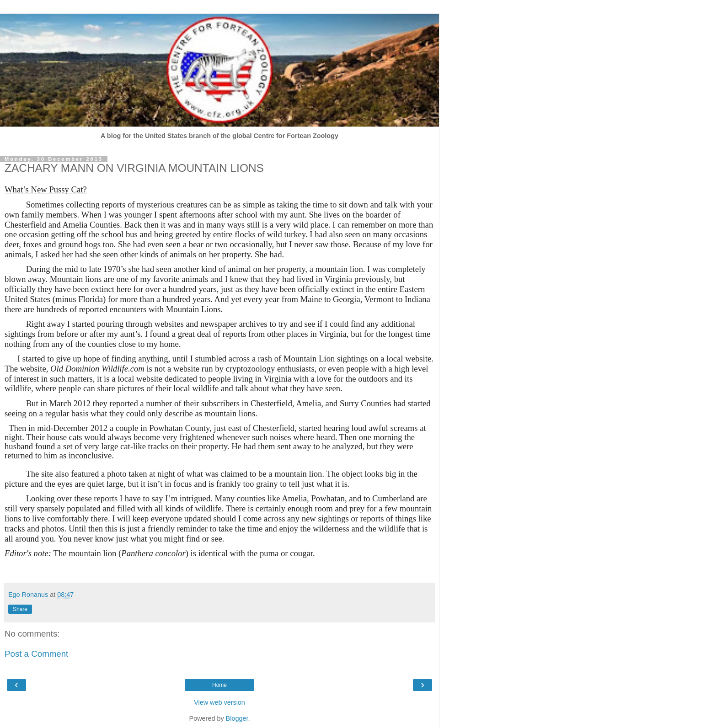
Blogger (237, 718)
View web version (219, 702)
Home (219, 685)
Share (20, 609)
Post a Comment (36, 654)
